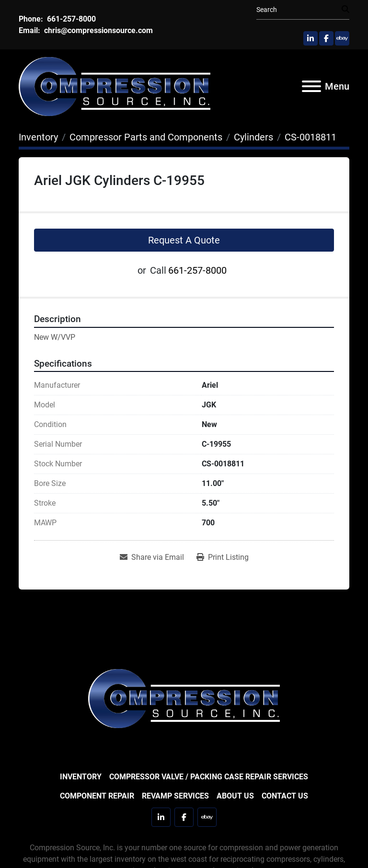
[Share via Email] (152, 557)
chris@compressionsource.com (98, 30)
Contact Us (285, 796)
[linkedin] (310, 38)
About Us (235, 796)
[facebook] (326, 38)
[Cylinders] (253, 137)
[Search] (299, 10)
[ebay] (342, 38)
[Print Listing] (223, 557)
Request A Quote (184, 240)
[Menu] (311, 86)
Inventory (81, 777)
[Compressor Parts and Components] (146, 137)
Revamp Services (175, 796)
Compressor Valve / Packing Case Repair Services (209, 777)
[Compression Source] (184, 698)
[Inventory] (38, 137)
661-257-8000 (70, 19)
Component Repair (97, 796)
